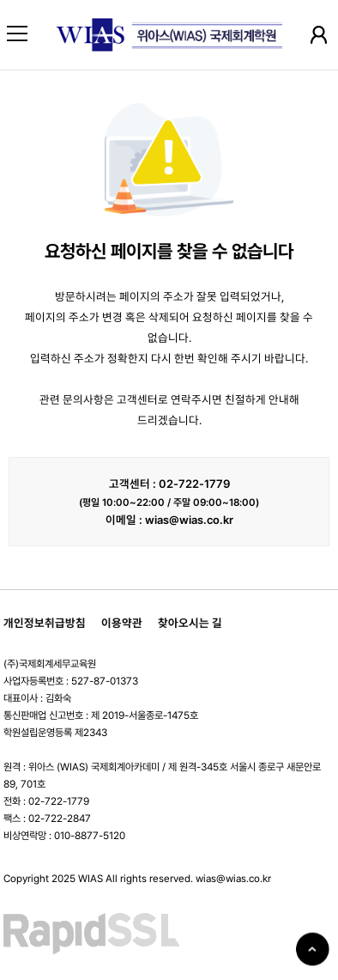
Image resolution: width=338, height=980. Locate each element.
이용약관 (122, 623)
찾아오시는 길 (190, 623)
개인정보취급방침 (45, 623)
